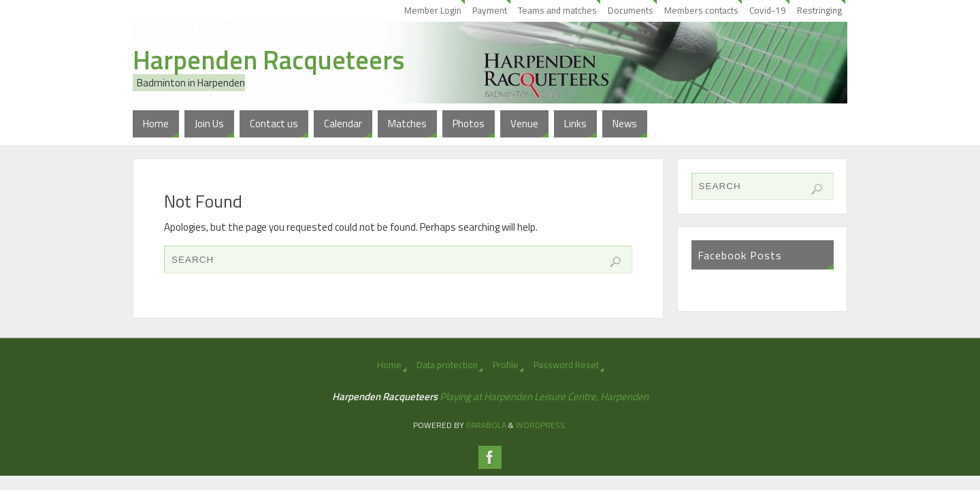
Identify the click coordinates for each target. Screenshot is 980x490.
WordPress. (541, 425)
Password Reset (566, 365)
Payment (490, 10)
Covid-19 (768, 10)
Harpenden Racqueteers (268, 60)
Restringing (819, 10)
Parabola (486, 425)
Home (389, 365)
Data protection (447, 365)
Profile (506, 365)
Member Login (433, 10)
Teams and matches (557, 10)
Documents (631, 10)
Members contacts (701, 10)
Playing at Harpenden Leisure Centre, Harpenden (544, 396)
